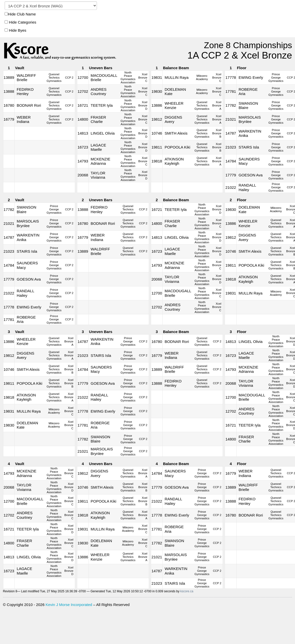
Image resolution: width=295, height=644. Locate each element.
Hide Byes (15, 30)
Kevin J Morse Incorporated (69, 605)
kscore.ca (187, 591)
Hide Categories (20, 22)
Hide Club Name (20, 14)
